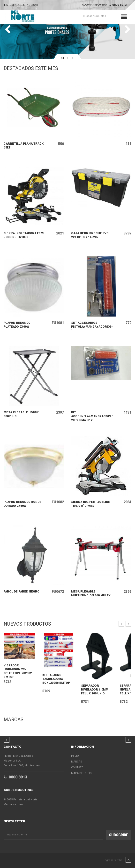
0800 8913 (118, 5)
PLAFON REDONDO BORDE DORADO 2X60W (22, 504)
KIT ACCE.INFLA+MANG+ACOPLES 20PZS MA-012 (92, 416)
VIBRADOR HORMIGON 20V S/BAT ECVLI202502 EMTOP (18, 671)
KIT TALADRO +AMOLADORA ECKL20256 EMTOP (56, 679)
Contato (77, 767)
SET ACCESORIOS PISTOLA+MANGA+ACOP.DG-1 (92, 327)
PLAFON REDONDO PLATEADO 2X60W (17, 325)
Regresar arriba (117, 860)
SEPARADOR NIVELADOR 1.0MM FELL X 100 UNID (95, 690)
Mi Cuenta (11, 5)
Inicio (75, 756)
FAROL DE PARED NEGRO (22, 592)
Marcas (77, 762)
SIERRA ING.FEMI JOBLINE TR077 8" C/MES (91, 504)
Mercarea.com (13, 804)
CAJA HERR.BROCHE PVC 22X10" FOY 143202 (90, 235)
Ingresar (30, 5)
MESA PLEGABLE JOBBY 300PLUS (21, 414)
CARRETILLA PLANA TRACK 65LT (24, 146)
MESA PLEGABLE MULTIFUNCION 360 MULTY (91, 593)
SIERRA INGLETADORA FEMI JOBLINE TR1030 (24, 235)
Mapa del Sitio (81, 773)
